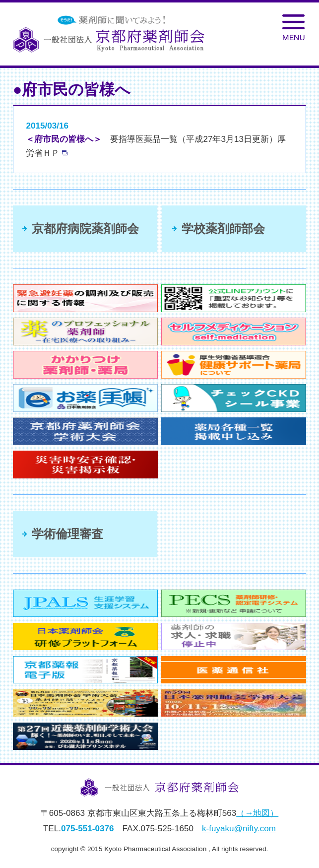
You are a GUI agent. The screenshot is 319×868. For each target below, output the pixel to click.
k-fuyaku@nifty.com (239, 829)
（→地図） (257, 813)
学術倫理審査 (67, 534)
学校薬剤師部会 (223, 229)
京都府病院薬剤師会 (85, 229)
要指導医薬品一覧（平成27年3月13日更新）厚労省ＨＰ (156, 146)
